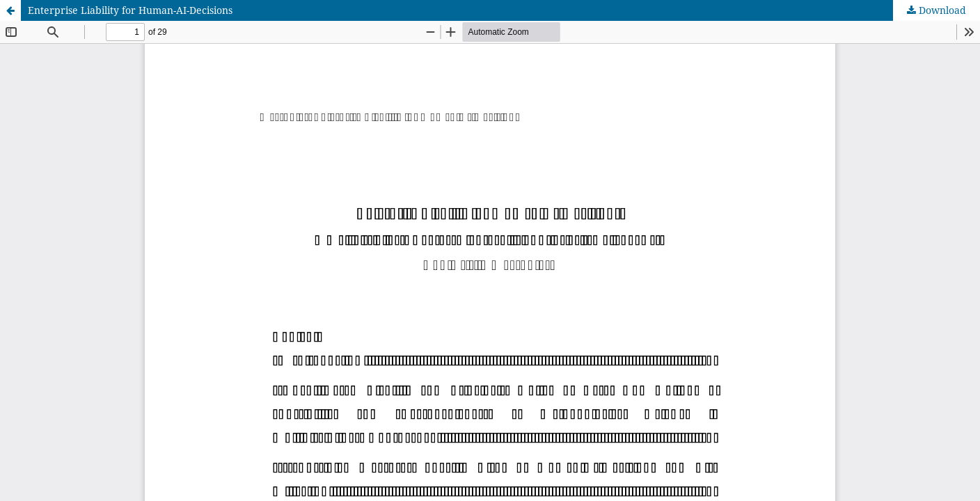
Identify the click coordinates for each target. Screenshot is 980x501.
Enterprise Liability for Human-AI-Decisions (130, 10)
